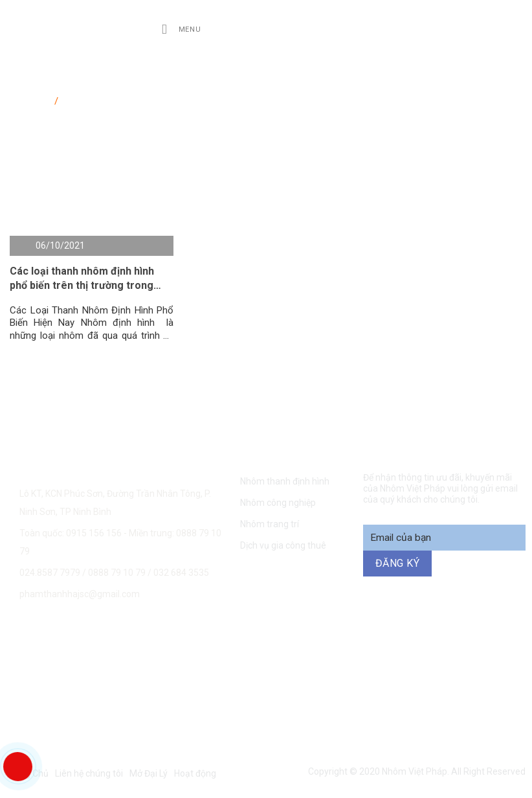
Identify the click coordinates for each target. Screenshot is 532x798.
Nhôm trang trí (270, 524)
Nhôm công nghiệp (278, 503)
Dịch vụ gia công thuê (283, 545)
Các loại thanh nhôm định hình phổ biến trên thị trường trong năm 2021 (82, 279)
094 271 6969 (490, 637)
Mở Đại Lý (149, 773)
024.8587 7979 (50, 573)
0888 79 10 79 (118, 573)
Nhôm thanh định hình (285, 481)
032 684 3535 (181, 573)
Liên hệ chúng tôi (89, 773)
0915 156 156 (126, 637)
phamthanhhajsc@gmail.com (80, 594)
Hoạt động (195, 773)
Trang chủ (31, 98)
